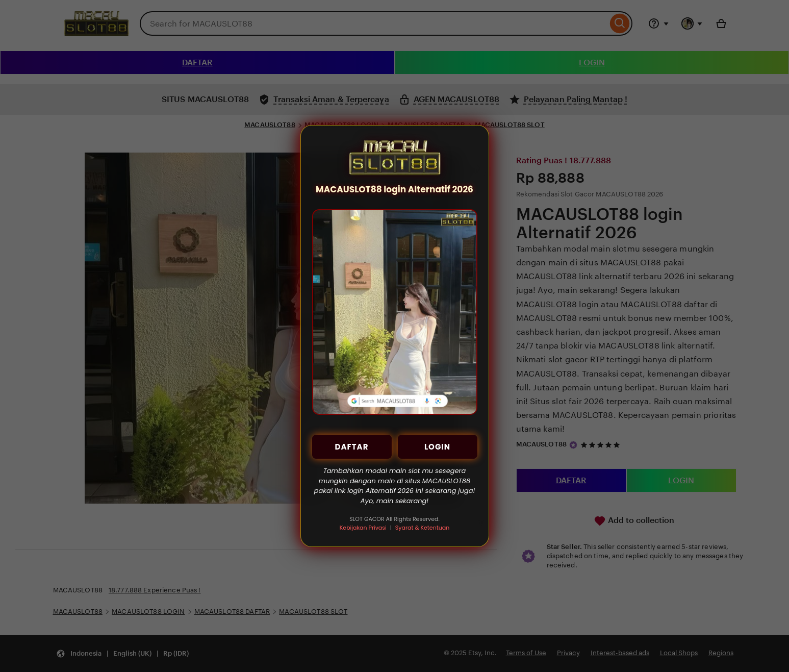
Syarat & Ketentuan (422, 528)
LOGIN (437, 447)
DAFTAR (352, 447)
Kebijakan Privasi (363, 528)
